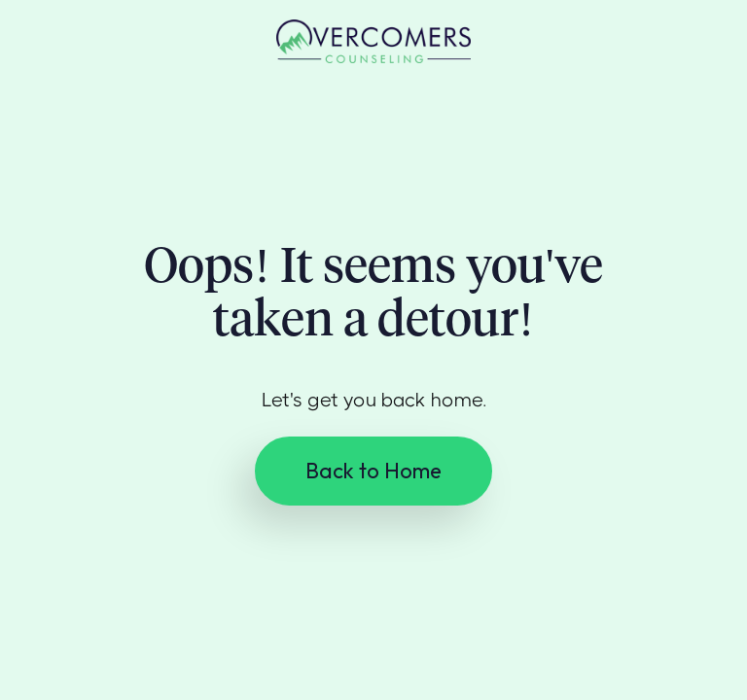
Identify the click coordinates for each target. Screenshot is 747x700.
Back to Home (373, 471)
